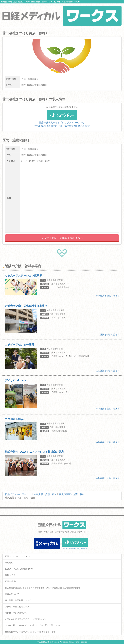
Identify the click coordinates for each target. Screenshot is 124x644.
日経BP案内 (10, 581)
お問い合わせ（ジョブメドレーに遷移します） (26, 619)
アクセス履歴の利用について (18, 607)
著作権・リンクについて (16, 613)
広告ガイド (10, 575)
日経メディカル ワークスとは (18, 556)
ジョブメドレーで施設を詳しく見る (62, 238)
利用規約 (9, 563)
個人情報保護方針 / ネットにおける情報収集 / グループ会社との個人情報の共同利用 (42, 588)
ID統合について (12, 594)
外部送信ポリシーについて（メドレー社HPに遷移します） (31, 632)
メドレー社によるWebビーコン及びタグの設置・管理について (33, 625)
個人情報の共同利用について (18, 600)
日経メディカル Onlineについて (19, 569)
